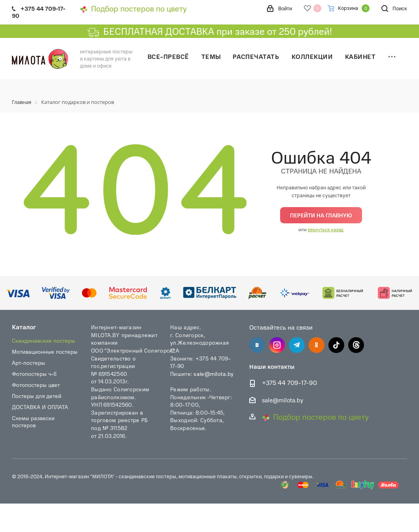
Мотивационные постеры (45, 352)
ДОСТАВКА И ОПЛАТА (40, 407)
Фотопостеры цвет (36, 385)
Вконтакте (257, 345)
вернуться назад (326, 229)
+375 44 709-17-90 (289, 383)
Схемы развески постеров (33, 422)
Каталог (24, 327)
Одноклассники (317, 345)
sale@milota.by (213, 374)
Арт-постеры (28, 363)
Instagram (277, 345)
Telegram (297, 345)
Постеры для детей (37, 396)
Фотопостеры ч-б (34, 374)
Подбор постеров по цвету (133, 8)
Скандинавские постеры (44, 341)
